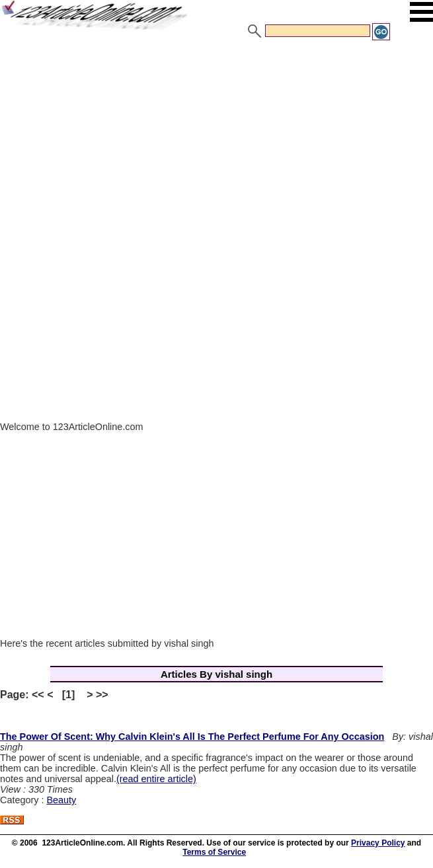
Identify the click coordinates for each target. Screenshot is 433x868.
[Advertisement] (216, 141)
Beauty (61, 800)
